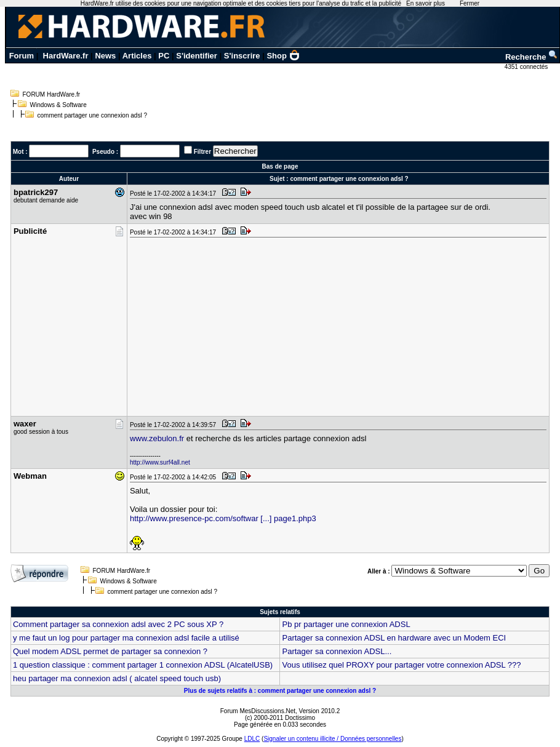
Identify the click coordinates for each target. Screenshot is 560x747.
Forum (22, 56)
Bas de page (280, 166)
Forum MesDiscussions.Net (258, 711)
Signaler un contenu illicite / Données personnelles (332, 739)
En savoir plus (426, 3)
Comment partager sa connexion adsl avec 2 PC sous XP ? (118, 624)
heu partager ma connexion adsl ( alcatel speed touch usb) (117, 678)
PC (164, 56)
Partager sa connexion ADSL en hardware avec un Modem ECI (394, 638)
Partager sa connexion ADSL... (337, 651)
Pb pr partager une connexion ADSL (346, 624)
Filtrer (202, 152)
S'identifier (197, 56)
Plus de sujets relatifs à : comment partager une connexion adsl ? (280, 691)
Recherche (532, 57)
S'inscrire (242, 56)
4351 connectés (527, 67)
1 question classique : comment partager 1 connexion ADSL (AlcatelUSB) (143, 665)
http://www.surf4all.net (160, 462)
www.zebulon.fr (157, 438)
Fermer (470, 3)
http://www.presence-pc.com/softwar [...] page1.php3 (223, 518)
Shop (283, 56)
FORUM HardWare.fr (52, 94)
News (105, 56)
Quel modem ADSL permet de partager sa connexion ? (110, 651)
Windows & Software (58, 105)
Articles (137, 56)
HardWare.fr (66, 56)
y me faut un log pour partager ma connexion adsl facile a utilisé (126, 638)
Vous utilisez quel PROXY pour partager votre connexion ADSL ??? (401, 665)
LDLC (252, 739)
